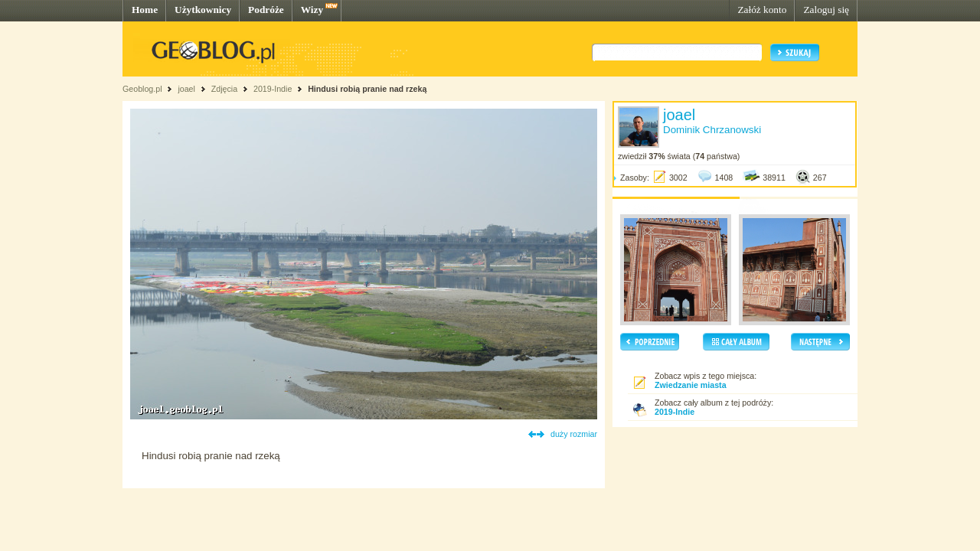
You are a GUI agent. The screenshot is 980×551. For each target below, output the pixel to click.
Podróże (266, 10)
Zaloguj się (826, 10)
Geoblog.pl (142, 89)
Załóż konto (762, 10)
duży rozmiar (574, 434)
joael (186, 89)
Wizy (312, 10)
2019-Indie (273, 89)
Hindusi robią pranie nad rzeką (367, 89)
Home (145, 10)
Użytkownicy (203, 10)
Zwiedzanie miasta (691, 385)
